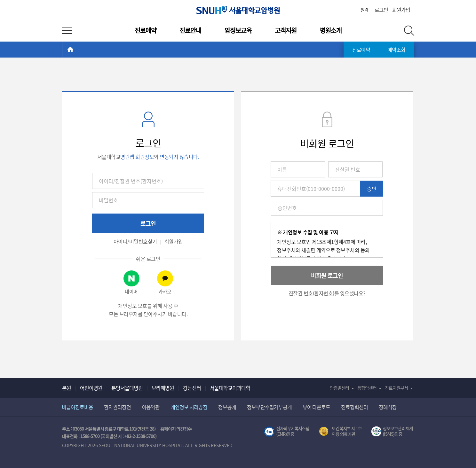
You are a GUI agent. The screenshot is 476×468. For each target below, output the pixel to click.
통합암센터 (367, 388)
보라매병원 (163, 388)
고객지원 (286, 30)
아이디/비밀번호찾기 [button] (135, 241)
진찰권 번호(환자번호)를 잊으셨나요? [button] (327, 293)
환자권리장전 (117, 407)
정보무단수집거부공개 (269, 407)
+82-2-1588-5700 (140, 436)
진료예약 (146, 30)
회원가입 (401, 10)
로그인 (381, 10)
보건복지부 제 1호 (341, 432)
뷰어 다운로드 (317, 407)
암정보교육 (238, 30)
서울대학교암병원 (238, 10)
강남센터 (192, 388)
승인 (372, 189)
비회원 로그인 (327, 275)
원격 (364, 10)
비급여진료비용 (77, 407)
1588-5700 (90, 436)
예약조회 (396, 50)
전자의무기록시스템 (287, 432)
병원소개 (331, 30)
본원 (67, 388)
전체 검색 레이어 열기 (409, 31)
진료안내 (190, 30)
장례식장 (388, 407)
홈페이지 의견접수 (176, 429)
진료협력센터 (354, 407)
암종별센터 (339, 388)
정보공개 (227, 407)
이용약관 (151, 407)
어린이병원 (91, 388)
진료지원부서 (396, 388)
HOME (78, 50)
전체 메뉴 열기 (67, 30)
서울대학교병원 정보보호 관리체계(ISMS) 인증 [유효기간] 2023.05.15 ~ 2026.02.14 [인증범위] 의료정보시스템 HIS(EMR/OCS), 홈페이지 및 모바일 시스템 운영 (393, 432)
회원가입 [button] (174, 241)
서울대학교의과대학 (230, 388)
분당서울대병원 (127, 388)
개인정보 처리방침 (189, 407)
